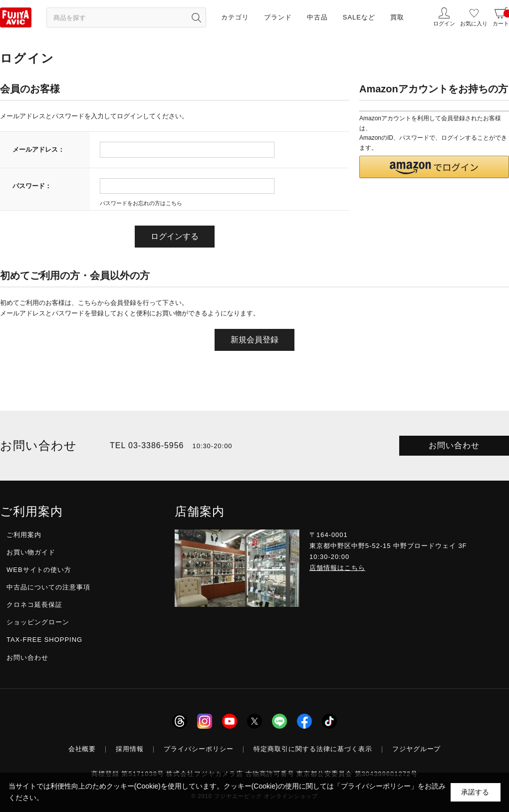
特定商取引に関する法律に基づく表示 (313, 749)
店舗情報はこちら (337, 568)
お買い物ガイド (31, 552)
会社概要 (82, 749)
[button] (434, 167)
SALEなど (359, 17)
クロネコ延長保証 (34, 605)
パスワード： (32, 186)
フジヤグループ (417, 749)
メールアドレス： (38, 149)
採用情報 (130, 749)
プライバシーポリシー (199, 749)
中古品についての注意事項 (48, 587)
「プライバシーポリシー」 (376, 786)
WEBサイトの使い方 (39, 570)
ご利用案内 (24, 535)
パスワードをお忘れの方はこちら (141, 203)
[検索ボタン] (196, 17)
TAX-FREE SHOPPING (44, 640)
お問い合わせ (454, 445)
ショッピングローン (38, 622)
